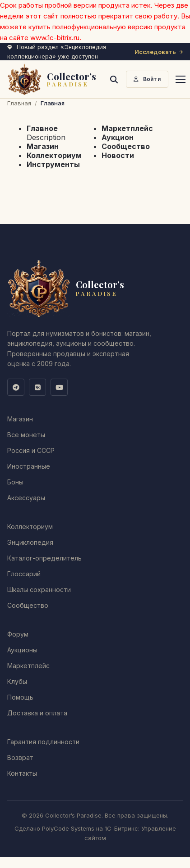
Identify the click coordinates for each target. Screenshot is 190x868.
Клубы (17, 681)
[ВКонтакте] (37, 387)
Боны (15, 482)
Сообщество (126, 146)
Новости (118, 155)
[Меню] (181, 79)
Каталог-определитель (44, 558)
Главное (42, 128)
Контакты (22, 773)
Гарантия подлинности (43, 742)
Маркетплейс (127, 128)
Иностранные (29, 466)
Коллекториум (54, 155)
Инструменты (53, 164)
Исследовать (159, 52)
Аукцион (118, 137)
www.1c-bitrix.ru (55, 38)
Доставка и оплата (37, 713)
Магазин (43, 146)
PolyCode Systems (68, 828)
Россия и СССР (31, 450)
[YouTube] (59, 387)
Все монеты (26, 435)
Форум (18, 634)
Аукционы (22, 650)
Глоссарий (24, 574)
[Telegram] (16, 387)
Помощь (20, 697)
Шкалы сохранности (39, 590)
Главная (19, 103)
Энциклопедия (30, 542)
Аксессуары (26, 498)
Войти (147, 79)
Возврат (20, 757)
